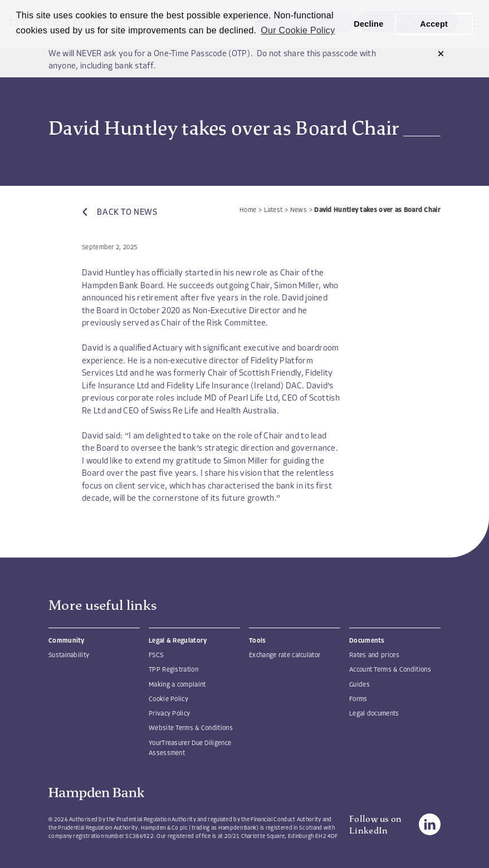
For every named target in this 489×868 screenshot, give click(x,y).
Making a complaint (177, 685)
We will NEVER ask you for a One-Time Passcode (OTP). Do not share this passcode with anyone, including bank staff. (212, 61)
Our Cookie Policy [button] (298, 30)
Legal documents (374, 714)
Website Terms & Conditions (191, 728)
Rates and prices (374, 655)
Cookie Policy (168, 699)
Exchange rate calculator (285, 655)
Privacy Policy (169, 714)
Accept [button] (434, 24)
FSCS (156, 655)
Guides (360, 685)
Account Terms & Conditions (390, 670)
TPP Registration (173, 670)
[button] (441, 55)
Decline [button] (368, 24)
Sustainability (69, 655)
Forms (358, 699)
